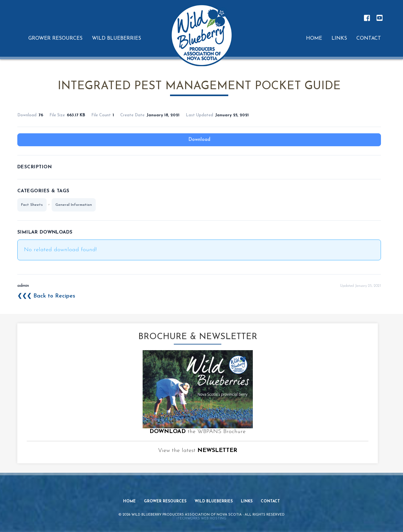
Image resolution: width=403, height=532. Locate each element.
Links (247, 501)
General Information (74, 205)
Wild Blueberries (214, 501)
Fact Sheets (32, 205)
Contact (270, 501)
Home (129, 501)
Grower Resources (165, 501)
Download (199, 140)
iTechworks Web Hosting (201, 519)
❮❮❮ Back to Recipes (46, 296)
